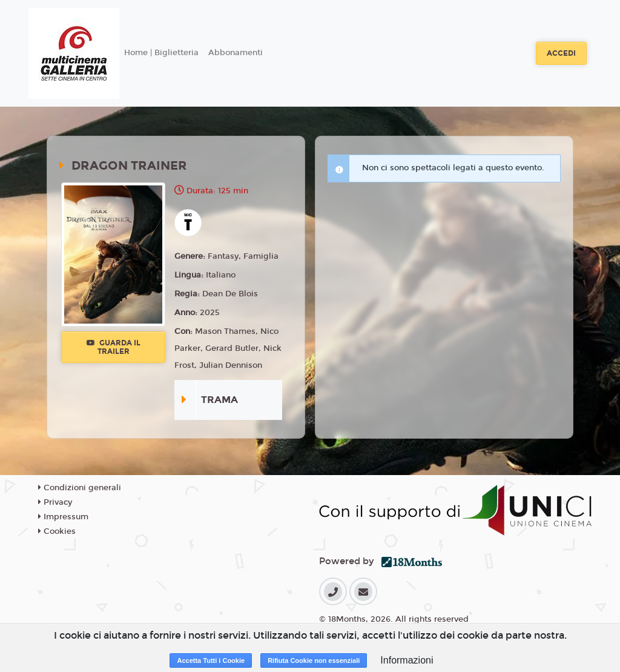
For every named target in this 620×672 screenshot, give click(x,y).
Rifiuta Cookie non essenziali (314, 660)
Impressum (63, 517)
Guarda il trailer (114, 347)
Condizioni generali (80, 488)
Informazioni (407, 660)
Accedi (561, 53)
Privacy (55, 502)
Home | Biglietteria (161, 53)
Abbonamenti (236, 53)
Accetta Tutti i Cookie (211, 660)
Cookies (57, 531)
